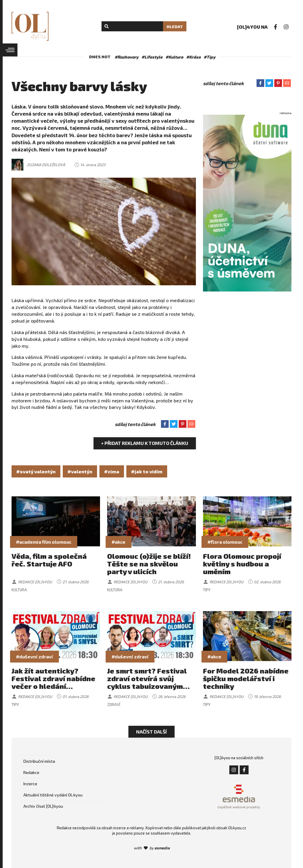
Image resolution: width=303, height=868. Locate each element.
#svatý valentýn (36, 471)
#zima (112, 471)
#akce (119, 542)
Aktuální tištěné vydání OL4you (53, 795)
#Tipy (209, 57)
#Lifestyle (152, 57)
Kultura (19, 590)
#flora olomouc (225, 542)
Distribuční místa (39, 761)
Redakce (31, 772)
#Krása (193, 57)
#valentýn (80, 471)
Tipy (207, 590)
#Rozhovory (126, 57)
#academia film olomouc (44, 542)
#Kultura (174, 57)
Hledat (175, 26)
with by (152, 848)
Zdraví (114, 705)
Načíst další (151, 732)
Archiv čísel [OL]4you (43, 806)
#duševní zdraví (34, 656)
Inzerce (30, 784)
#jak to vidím (147, 471)
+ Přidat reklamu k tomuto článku (145, 443)
